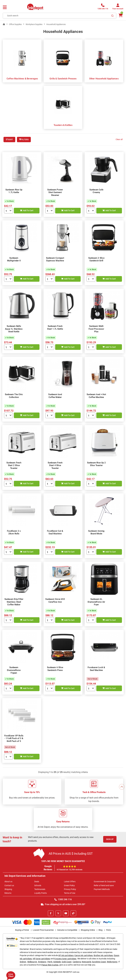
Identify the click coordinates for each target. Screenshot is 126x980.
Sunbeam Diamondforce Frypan (14, 670)
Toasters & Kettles (63, 125)
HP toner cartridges (41, 959)
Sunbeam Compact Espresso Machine (55, 259)
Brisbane (42, 962)
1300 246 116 (63, 899)
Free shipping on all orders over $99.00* (63, 904)
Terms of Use (70, 893)
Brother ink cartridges (103, 955)
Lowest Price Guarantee (43, 930)
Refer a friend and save (104, 885)
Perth (50, 962)
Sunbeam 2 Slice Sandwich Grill (96, 259)
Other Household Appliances (104, 79)
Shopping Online (88, 930)
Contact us (9, 885)
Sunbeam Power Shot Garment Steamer (55, 192)
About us (8, 882)
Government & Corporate (105, 882)
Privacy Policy (70, 889)
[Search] (112, 16)
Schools (38, 885)
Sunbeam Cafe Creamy (96, 191)
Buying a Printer (22, 930)
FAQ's (109, 930)
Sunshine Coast (99, 962)
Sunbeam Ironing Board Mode (96, 532)
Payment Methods (102, 889)
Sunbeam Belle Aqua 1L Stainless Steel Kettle (14, 329)
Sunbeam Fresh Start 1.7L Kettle (55, 328)
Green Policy (69, 885)
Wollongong (112, 962)
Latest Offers (70, 882)
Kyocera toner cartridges (65, 959)
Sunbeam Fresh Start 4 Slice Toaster (55, 465)
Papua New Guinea (50, 965)
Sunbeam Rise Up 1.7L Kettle (14, 191)
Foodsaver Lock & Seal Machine (96, 669)
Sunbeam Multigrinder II (14, 259)
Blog (101, 930)
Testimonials (40, 889)
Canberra (77, 962)
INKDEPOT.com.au (71, 972)
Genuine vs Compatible (67, 930)
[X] (58, 913)
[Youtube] (66, 913)
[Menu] (5, 7)
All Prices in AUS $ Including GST (71, 854)
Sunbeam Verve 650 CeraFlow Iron (55, 601)
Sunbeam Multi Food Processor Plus (96, 329)
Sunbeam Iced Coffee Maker (55, 396)
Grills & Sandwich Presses (63, 79)
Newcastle (86, 962)
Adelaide (57, 962)
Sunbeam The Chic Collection (14, 396)
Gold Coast (67, 962)
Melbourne (32, 962)
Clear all (119, 139)
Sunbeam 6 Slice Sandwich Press (55, 669)
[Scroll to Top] (122, 787)
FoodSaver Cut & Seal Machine (55, 532)
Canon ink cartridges (84, 955)
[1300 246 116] (103, 7)
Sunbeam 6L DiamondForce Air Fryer (96, 602)
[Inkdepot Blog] (73, 913)
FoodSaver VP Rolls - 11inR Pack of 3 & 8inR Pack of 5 (14, 738)
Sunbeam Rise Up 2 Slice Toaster (96, 464)
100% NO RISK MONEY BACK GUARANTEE (63, 861)
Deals (37, 882)
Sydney (23, 962)
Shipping (8, 889)
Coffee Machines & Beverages (22, 79)
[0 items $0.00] (120, 15)
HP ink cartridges (66, 955)
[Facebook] (51, 913)
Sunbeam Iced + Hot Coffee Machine (96, 396)
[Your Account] (118, 7)
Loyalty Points (41, 893)
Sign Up (110, 839)
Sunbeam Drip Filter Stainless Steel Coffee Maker (14, 602)
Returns (8, 893)
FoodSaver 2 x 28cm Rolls (14, 532)
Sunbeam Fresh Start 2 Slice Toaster (14, 465)
